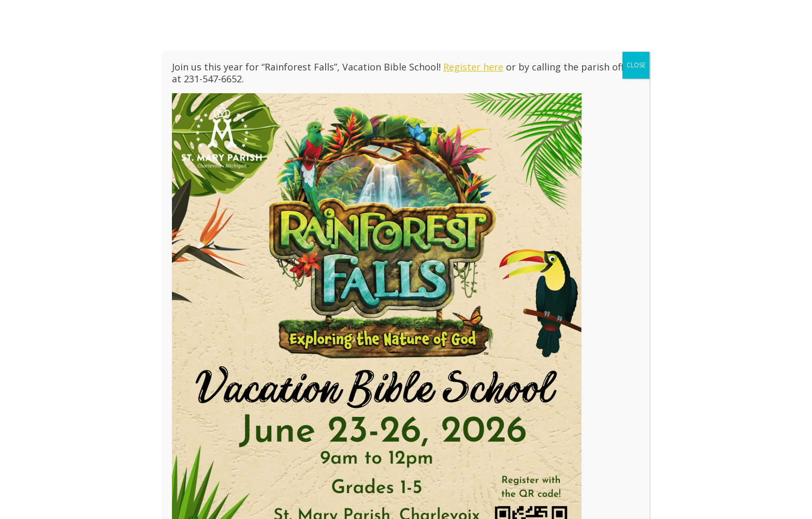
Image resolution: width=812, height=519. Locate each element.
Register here (473, 67)
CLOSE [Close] (636, 65)
